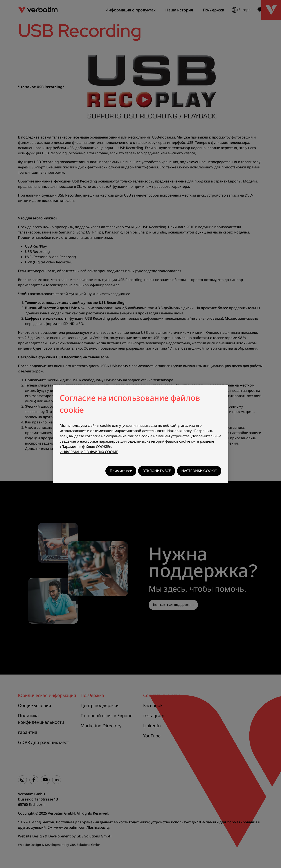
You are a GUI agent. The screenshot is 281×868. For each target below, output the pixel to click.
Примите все (121, 471)
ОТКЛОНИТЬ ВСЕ (157, 471)
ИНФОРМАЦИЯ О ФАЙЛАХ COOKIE (89, 452)
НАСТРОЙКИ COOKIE (199, 471)
